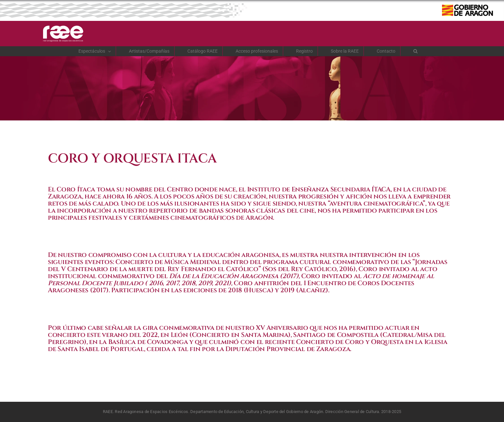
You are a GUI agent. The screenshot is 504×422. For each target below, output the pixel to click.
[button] (416, 51)
